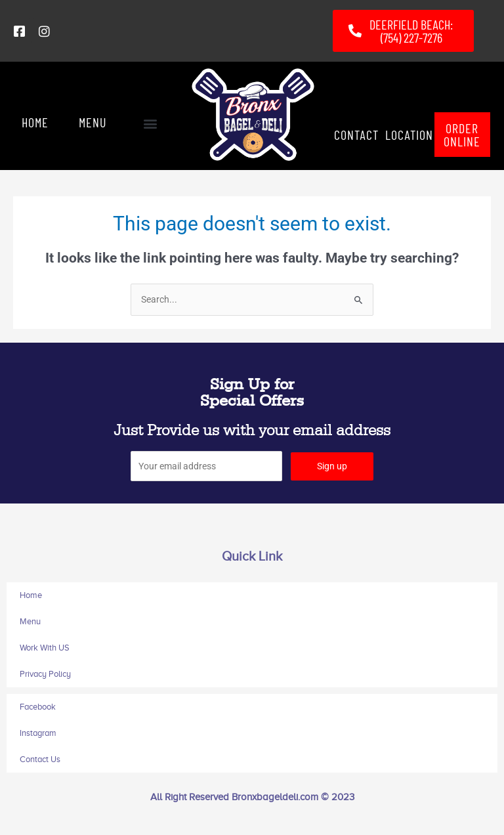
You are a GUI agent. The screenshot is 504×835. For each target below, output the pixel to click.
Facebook (38, 707)
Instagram (38, 733)
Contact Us (40, 759)
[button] (150, 124)
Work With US (45, 648)
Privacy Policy (45, 674)
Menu (30, 621)
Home (31, 595)
